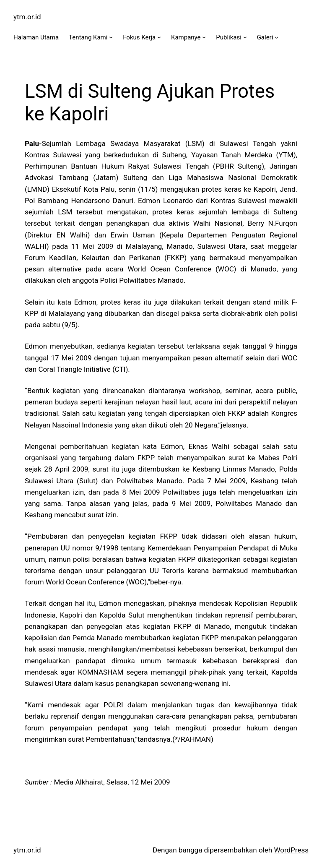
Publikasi (229, 37)
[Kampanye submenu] (204, 37)
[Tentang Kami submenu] (111, 37)
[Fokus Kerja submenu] (159, 37)
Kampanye (186, 37)
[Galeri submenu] (277, 37)
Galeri (265, 37)
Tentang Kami (88, 37)
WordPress (291, 850)
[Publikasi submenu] (245, 37)
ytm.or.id (27, 17)
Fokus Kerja (139, 37)
